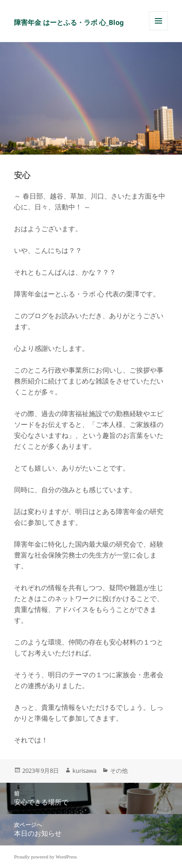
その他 (119, 771)
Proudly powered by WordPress (45, 857)
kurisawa (84, 771)
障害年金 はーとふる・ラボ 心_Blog (69, 22)
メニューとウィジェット (158, 30)
